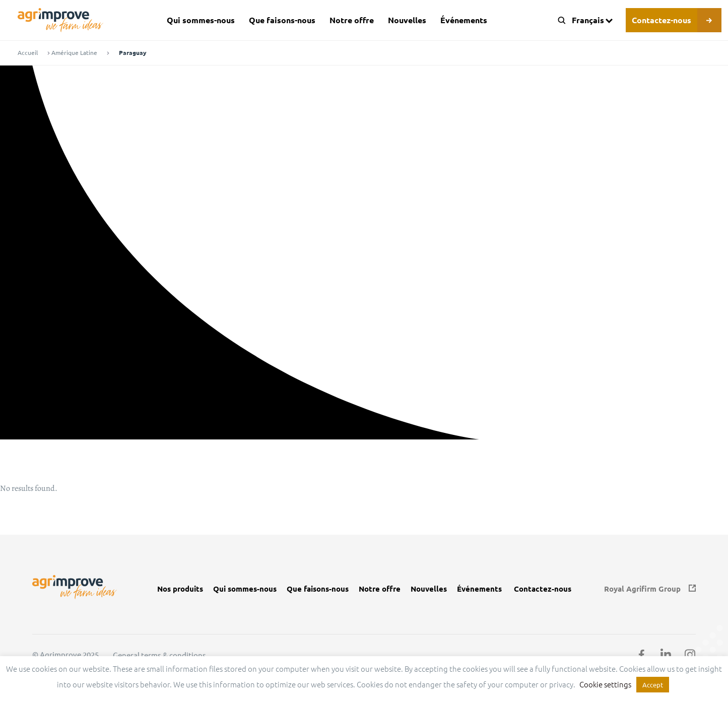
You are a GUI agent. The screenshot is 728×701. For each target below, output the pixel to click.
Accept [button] (653, 685)
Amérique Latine (74, 53)
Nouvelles (407, 20)
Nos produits (180, 589)
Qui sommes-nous (201, 20)
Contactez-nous (661, 20)
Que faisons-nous (282, 20)
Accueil (28, 53)
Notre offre (352, 20)
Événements (464, 20)
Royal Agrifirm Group (642, 589)
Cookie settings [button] (605, 684)
